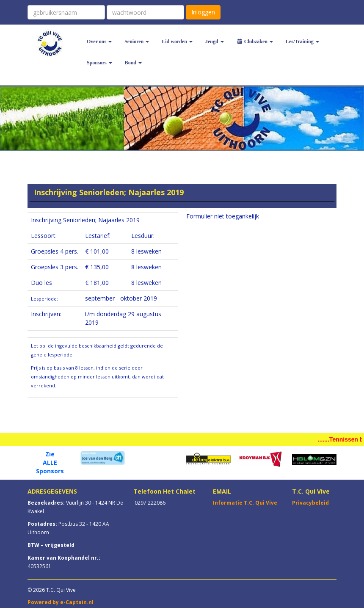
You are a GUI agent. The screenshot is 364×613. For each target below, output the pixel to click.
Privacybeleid (310, 503)
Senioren (137, 41)
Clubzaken (255, 41)
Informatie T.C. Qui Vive (245, 503)
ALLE (50, 463)
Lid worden (177, 41)
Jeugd (215, 41)
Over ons (99, 41)
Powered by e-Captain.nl (61, 602)
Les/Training (302, 41)
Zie (50, 454)
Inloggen (203, 12)
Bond (133, 63)
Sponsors (99, 63)
